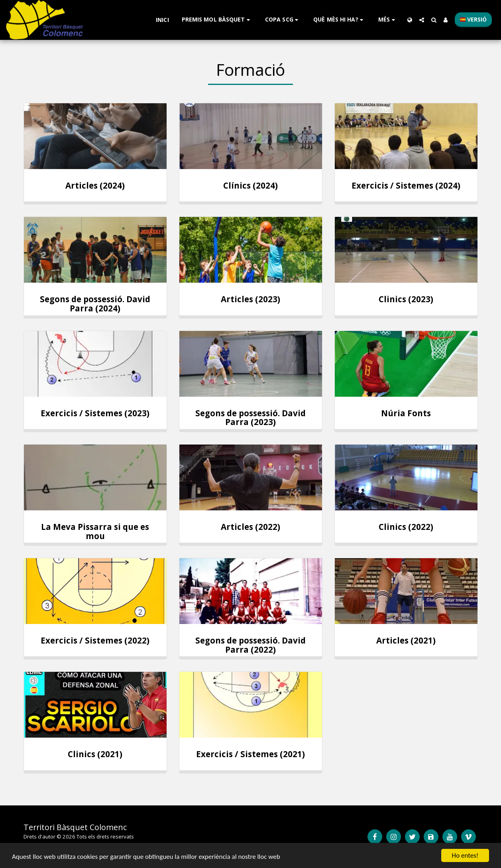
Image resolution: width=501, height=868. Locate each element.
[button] (217, 20)
